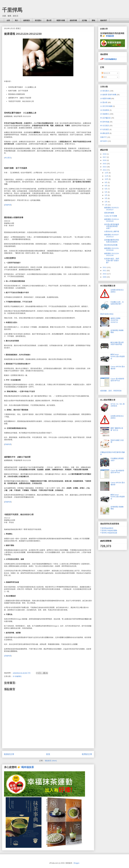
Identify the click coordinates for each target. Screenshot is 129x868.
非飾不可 (103, 137)
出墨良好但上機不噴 (112, 231)
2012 (105, 267)
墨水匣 (49, 20)
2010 (105, 274)
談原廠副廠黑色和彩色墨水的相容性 (112, 241)
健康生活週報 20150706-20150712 (115, 320)
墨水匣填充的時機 (111, 245)
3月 (106, 198)
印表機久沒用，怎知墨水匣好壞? (117, 303)
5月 (106, 192)
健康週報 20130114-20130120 (112, 220)
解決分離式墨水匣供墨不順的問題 (117, 343)
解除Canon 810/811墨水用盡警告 (118, 356)
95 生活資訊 (105, 126)
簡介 (17, 20)
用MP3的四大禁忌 (107, 314)
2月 (106, 202)
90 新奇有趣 (105, 122)
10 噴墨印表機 (105, 99)
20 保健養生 (17, 676)
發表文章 (106, 73)
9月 (106, 182)
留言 (104, 77)
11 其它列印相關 (106, 106)
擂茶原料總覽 (109, 213)
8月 (106, 186)
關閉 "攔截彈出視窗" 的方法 (117, 429)
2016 (105, 160)
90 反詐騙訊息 (105, 118)
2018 (105, 154)
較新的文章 (9, 754)
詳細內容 (8, 205)
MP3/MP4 (104, 141)
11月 (107, 176)
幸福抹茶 (110, 36)
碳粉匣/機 (73, 20)
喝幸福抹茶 (28, 767)
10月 (107, 179)
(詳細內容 (8, 656)
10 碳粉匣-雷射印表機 (108, 95)
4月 (106, 195)
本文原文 (8, 158)
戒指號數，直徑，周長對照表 (111, 391)
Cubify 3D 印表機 (111, 216)
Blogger (77, 863)
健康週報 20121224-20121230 (112, 254)
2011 (105, 271)
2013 (105, 170)
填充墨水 (38, 20)
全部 (8, 20)
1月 (106, 205)
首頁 (48, 754)
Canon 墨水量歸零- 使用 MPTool (118, 380)
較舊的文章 (87, 754)
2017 (105, 157)
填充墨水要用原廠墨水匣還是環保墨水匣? (112, 226)
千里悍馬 (12, 10)
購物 (93, 20)
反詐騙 (84, 20)
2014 (105, 167)
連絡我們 (103, 20)
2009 (105, 277)
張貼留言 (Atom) (51, 761)
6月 (106, 189)
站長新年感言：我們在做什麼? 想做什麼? (112, 261)
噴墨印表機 (61, 20)
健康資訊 (27, 20)
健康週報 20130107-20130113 (112, 236)
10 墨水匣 (104, 102)
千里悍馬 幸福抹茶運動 (109, 530)
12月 (107, 173)
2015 (105, 164)
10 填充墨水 (105, 91)
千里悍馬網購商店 (108, 59)
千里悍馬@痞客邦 (107, 528)
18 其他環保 (105, 110)
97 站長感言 (105, 129)
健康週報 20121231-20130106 (112, 249)
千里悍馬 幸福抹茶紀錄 (109, 533)
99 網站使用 (105, 133)
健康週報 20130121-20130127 (112, 209)
